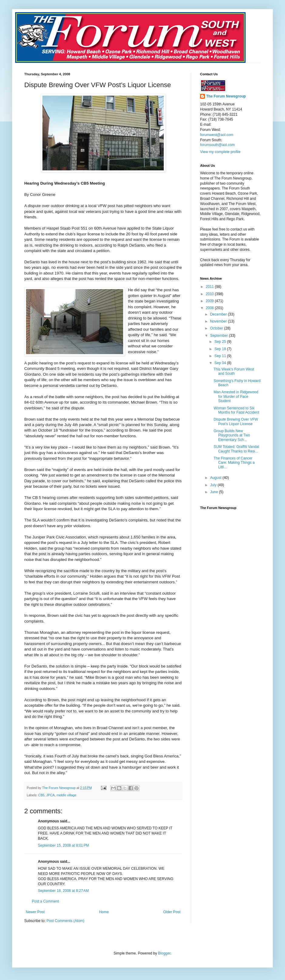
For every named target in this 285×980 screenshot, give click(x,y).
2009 (210, 301)
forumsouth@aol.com (217, 145)
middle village (66, 795)
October (217, 328)
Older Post (172, 912)
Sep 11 (221, 356)
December (219, 314)
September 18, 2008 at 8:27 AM (63, 891)
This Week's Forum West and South (234, 371)
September (220, 336)
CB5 (41, 795)
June (215, 492)
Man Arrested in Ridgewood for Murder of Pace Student (236, 396)
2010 (210, 294)
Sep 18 (221, 349)
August (216, 478)
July (214, 485)
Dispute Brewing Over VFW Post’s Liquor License (236, 422)
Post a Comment (45, 901)
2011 (210, 287)
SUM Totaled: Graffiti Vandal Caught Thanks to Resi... (236, 449)
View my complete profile (220, 152)
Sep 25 (221, 342)
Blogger (164, 953)
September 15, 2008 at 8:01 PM (63, 845)
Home (104, 912)
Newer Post (35, 912)
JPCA (51, 795)
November (219, 321)
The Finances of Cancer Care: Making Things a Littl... (234, 463)
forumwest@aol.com (217, 135)
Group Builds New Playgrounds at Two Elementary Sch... (232, 435)
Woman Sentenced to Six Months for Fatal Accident (236, 410)
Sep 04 (221, 363)
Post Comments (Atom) (65, 921)
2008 (210, 308)
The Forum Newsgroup (226, 96)
